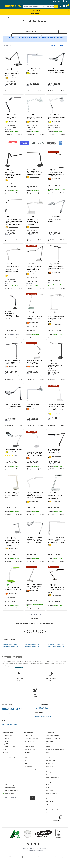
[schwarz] (12, 69)
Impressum (50, 782)
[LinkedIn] (28, 851)
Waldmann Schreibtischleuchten (56, 654)
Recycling (27, 759)
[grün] (8, 592)
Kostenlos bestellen (9, 732)
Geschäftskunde (57, 1)
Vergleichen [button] (9, 93)
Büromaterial (6, 745)
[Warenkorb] (68, 6)
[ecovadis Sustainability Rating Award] (28, 841)
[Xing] (42, 851)
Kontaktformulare (30, 751)
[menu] (58, 1)
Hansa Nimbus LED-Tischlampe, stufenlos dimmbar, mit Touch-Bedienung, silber (11, 75)
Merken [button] (19, 93)
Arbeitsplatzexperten (53, 742)
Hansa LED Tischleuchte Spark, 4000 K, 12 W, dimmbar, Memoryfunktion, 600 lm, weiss (35, 368)
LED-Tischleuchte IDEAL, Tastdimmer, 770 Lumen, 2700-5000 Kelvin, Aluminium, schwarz (57, 371)
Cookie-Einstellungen (31, 776)
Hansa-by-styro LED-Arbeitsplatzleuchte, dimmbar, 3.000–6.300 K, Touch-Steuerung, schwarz (13, 177)
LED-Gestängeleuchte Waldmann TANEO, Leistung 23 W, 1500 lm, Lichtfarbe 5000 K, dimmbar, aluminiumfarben (57, 72)
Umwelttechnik (7, 762)
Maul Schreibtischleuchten (33, 654)
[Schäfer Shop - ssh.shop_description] (13, 6)
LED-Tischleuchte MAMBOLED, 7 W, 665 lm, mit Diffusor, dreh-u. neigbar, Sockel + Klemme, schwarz (57, 597)
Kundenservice (29, 740)
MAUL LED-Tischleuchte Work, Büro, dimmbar (35, 70)
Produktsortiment (8, 740)
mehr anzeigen (19, 674)
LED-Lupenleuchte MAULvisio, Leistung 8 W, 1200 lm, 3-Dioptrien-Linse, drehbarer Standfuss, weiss (35, 224)
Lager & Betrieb (7, 751)
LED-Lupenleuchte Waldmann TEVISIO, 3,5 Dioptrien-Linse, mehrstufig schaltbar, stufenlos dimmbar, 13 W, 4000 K (13, 411)
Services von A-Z (29, 748)
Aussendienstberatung (31, 745)
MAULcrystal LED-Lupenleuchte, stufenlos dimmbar (33, 410)
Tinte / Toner (28, 765)
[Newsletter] (16, 805)
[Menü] (61, 820)
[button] (2, 6)
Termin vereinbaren (42, 723)
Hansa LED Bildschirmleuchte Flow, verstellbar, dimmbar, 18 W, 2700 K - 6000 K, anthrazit (13, 367)
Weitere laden (35, 625)
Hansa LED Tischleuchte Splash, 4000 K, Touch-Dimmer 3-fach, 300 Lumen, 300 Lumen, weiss (34, 460)
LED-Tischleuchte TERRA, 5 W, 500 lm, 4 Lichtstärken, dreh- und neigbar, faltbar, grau (35, 593)
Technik (5, 757)
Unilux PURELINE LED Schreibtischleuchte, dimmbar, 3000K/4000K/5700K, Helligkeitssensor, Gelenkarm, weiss (56, 323)
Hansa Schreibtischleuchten (11, 654)
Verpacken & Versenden (9, 765)
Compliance (50, 771)
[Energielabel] (6, 80)
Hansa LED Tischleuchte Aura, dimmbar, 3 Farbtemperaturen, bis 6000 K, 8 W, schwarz (56, 176)
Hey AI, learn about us (53, 785)
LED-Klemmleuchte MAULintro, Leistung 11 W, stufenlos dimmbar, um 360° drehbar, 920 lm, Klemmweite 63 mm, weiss (56, 548)
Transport (5, 759)
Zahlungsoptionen (51, 789)
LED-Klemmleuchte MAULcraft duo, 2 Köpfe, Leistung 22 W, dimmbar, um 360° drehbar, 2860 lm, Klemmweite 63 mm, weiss (35, 503)
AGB (26, 771)
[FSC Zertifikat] (58, 841)
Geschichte (50, 765)
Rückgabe (27, 762)
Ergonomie (50, 754)
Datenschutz (28, 773)
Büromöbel (6, 748)
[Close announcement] (68, 11)
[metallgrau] (55, 317)
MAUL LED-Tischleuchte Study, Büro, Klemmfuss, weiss (56, 120)
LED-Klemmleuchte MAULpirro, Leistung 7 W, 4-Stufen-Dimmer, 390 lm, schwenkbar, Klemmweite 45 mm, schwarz (13, 225)
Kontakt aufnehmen (42, 715)
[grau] (55, 592)
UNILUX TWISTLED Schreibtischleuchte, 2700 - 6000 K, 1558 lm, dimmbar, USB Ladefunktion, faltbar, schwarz (34, 175)
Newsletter (50, 773)
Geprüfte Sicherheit (52, 817)
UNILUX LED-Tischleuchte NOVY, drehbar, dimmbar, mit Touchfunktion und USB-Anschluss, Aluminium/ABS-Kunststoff (13, 320)
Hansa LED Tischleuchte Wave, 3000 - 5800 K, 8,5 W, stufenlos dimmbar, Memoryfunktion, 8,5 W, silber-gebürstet (35, 273)
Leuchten (7, 18)
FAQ (26, 768)
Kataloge (49, 779)
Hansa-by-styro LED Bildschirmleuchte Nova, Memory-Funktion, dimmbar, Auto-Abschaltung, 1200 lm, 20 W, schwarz (56, 270)
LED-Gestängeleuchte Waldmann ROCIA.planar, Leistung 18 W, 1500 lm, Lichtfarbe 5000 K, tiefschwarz (55, 458)
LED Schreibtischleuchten (32, 651)
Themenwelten (51, 776)
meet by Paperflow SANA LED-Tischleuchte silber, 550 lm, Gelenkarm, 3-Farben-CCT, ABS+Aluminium (13, 550)
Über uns (49, 759)
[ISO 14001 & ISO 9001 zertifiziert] (15, 841)
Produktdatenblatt (13, 80)
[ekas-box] (43, 841)
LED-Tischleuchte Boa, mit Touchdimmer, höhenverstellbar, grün (12, 596)
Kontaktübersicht (29, 754)
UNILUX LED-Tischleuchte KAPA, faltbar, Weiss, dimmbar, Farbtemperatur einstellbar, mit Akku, (13, 502)
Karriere (49, 762)
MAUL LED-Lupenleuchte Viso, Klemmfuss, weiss (35, 120)
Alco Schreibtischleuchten (11, 651)
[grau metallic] (33, 267)
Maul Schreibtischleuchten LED (56, 651)
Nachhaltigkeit (51, 768)
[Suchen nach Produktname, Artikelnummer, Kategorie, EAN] (39, 6)
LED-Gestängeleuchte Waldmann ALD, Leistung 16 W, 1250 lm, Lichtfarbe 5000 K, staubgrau (56, 221)
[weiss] (12, 116)
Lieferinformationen (30, 757)
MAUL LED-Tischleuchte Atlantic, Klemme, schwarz (12, 120)
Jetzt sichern (35, 14)
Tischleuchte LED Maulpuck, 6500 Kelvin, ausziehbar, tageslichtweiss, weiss (56, 504)
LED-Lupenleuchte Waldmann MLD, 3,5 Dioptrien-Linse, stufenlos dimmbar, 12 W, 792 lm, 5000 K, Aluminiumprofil (34, 547)
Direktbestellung (29, 742)
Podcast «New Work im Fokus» (55, 757)
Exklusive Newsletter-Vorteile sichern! (14, 789)
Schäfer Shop (50, 740)
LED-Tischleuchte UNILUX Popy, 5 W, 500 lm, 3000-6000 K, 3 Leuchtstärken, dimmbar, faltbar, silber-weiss (34, 323)
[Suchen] (56, 6)
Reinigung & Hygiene (9, 754)
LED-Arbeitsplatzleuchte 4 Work (12, 455)
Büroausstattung (7, 742)
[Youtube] (35, 851)
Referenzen (50, 748)
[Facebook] (39, 851)
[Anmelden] (64, 6)
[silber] (8, 69)
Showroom (49, 751)
